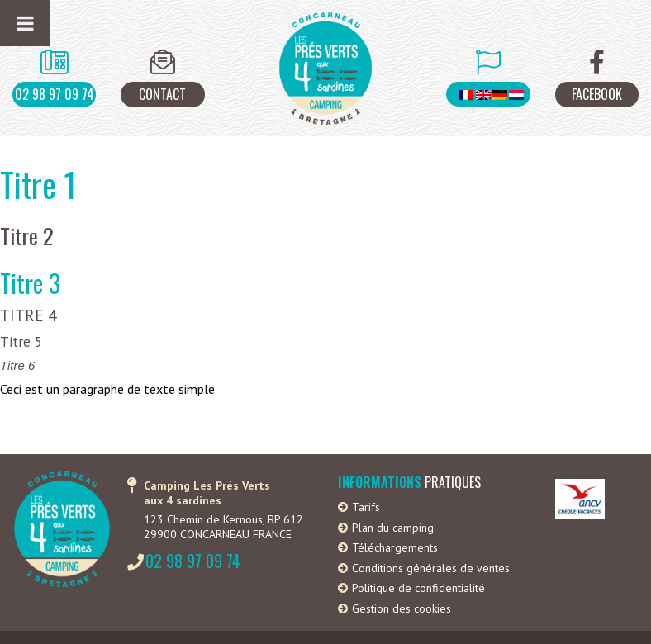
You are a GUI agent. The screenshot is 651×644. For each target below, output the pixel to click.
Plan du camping (393, 528)
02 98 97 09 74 (55, 94)
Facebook (597, 94)
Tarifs (366, 507)
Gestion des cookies (402, 608)
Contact (162, 94)
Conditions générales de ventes (431, 568)
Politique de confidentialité (418, 588)
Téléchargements (395, 547)
